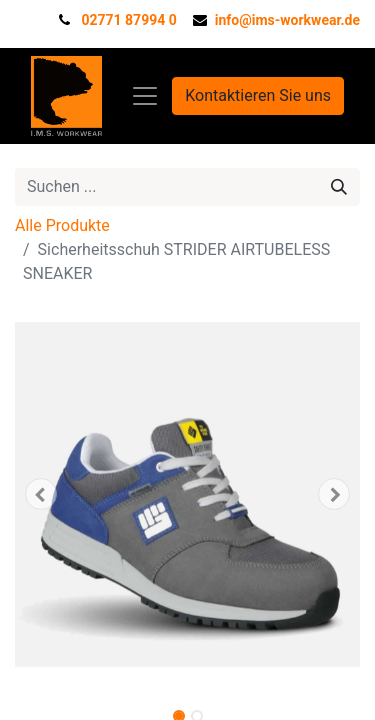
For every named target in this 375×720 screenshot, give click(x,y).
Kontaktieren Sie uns (258, 95)
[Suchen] (339, 187)
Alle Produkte (62, 225)
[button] (41, 494)
